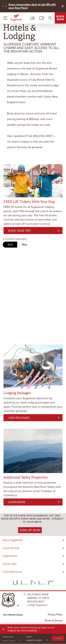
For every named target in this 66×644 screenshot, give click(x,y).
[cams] (42, 18)
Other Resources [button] (12, 572)
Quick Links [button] (10, 564)
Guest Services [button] (11, 548)
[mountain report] (33, 18)
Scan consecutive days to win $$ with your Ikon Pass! (32, 6)
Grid (10, 245)
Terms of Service (54, 621)
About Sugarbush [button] (13, 540)
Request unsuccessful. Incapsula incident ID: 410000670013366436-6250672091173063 (33, 266)
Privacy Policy (55, 615)
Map (24, 245)
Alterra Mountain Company (13, 615)
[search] (50, 18)
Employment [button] (10, 556)
